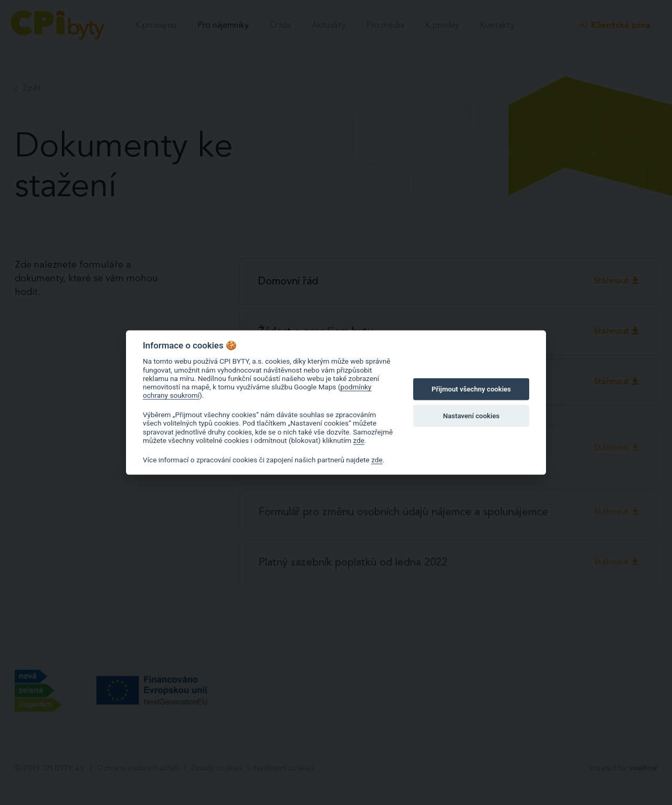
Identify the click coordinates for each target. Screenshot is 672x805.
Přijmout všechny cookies (471, 389)
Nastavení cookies (471, 415)
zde (359, 440)
